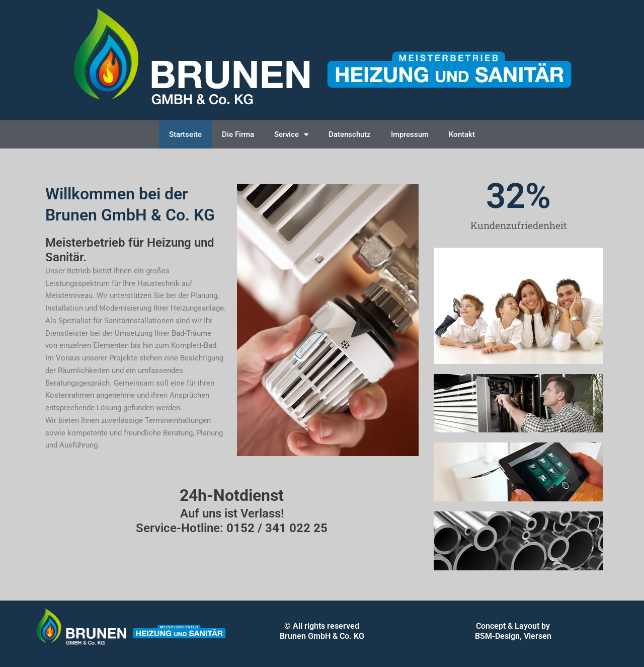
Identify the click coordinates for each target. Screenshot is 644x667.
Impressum (410, 134)
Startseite (185, 134)
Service (291, 135)
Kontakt (462, 134)
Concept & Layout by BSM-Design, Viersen (513, 631)
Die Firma (238, 134)
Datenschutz (350, 134)
